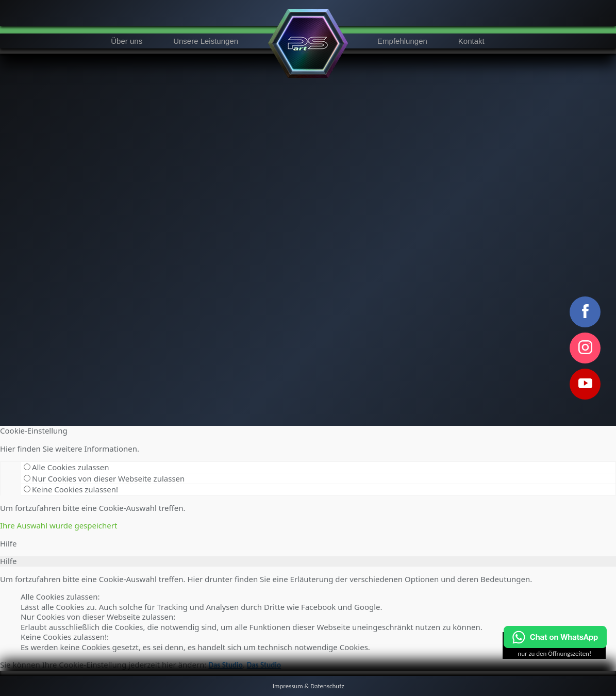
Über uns (127, 41)
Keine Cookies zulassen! (71, 489)
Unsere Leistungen (206, 41)
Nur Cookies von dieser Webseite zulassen (104, 478)
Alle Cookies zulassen (66, 467)
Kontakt (471, 41)
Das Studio (225, 665)
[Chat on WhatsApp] (555, 646)
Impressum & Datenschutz (309, 686)
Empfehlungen (402, 41)
